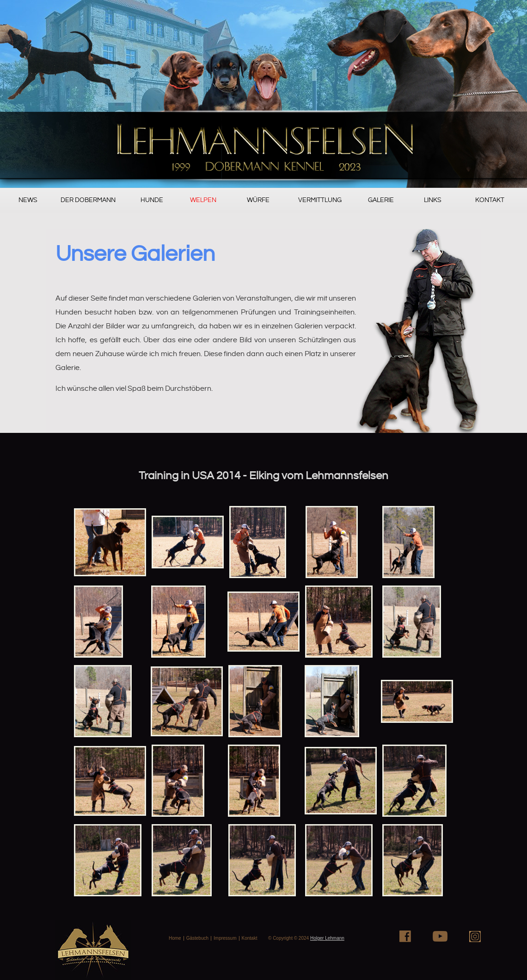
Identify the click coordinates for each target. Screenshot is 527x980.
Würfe (258, 200)
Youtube (440, 936)
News (28, 200)
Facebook (405, 936)
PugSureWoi (263, 94)
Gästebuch (197, 938)
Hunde (152, 200)
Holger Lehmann (327, 938)
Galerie (381, 200)
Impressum (225, 938)
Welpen (203, 200)
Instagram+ (475, 936)
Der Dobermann (88, 200)
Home (175, 938)
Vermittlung (320, 200)
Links (433, 200)
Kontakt (490, 200)
